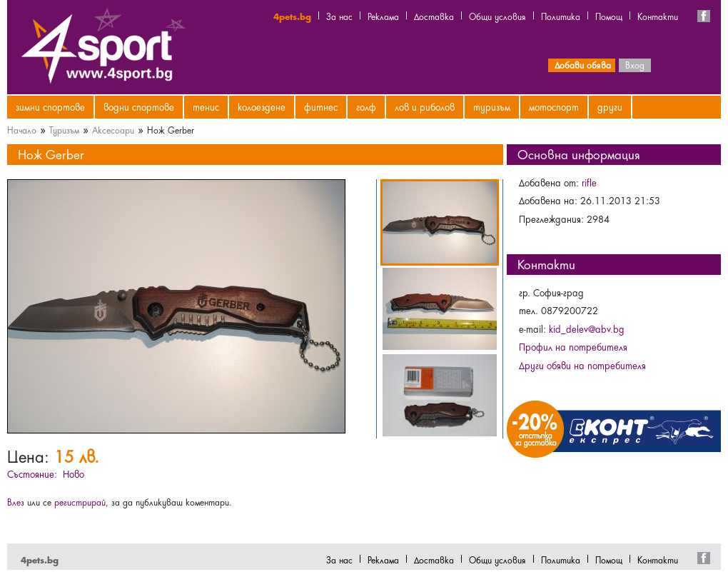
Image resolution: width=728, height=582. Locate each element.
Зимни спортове (50, 106)
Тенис (206, 106)
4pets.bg (292, 16)
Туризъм (492, 106)
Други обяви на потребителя (582, 365)
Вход (635, 64)
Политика (561, 16)
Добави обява (583, 64)
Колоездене (262, 106)
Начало (22, 129)
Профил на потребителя (573, 346)
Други (610, 106)
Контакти (658, 16)
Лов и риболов (425, 106)
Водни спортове (139, 106)
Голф (366, 106)
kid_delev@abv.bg (587, 328)
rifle (589, 182)
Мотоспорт (554, 106)
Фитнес (321, 106)
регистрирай (80, 501)
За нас (339, 16)
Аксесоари (113, 129)
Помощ (609, 16)
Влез (16, 501)
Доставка (434, 16)
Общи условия (497, 16)
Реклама (383, 16)
